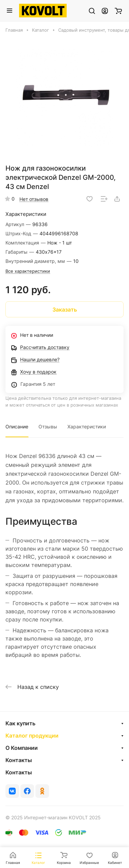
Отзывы (48, 427)
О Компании (22, 748)
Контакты (19, 760)
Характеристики (87, 427)
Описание (17, 427)
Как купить (20, 723)
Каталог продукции (32, 736)
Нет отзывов (34, 199)
